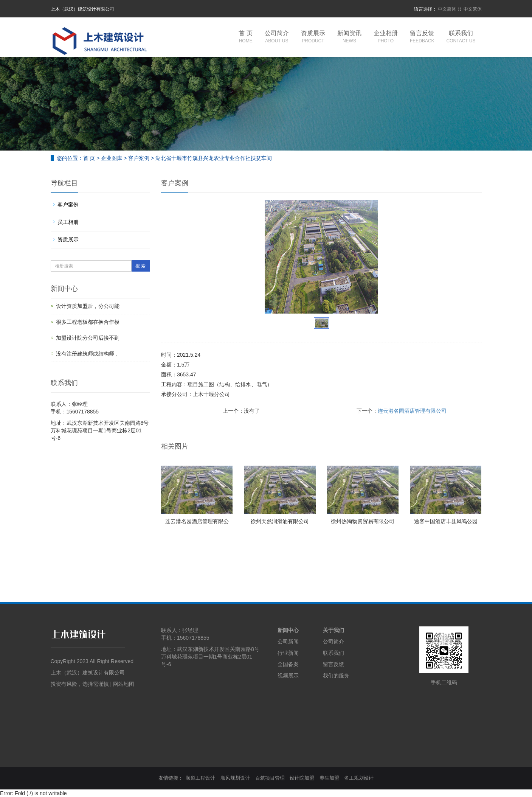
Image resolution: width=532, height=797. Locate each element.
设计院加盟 (302, 778)
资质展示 (313, 37)
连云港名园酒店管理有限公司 (412, 411)
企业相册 (386, 37)
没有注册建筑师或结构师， (88, 354)
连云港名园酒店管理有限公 (197, 521)
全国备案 (288, 664)
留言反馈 (422, 37)
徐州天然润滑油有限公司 (280, 521)
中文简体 (447, 9)
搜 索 (140, 266)
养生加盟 (329, 778)
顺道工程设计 (200, 778)
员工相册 (68, 222)
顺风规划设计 (235, 778)
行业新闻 (288, 653)
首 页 (245, 37)
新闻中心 (288, 630)
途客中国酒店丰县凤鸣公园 (446, 521)
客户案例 (139, 158)
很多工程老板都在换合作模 (88, 322)
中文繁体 (473, 9)
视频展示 (288, 676)
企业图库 (112, 158)
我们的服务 (336, 676)
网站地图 (124, 684)
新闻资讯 (349, 37)
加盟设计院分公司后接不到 (88, 338)
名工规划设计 (359, 778)
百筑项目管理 (270, 778)
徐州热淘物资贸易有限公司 (363, 521)
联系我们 (461, 37)
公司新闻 (288, 642)
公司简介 (277, 37)
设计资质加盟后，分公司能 (88, 306)
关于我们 (333, 630)
